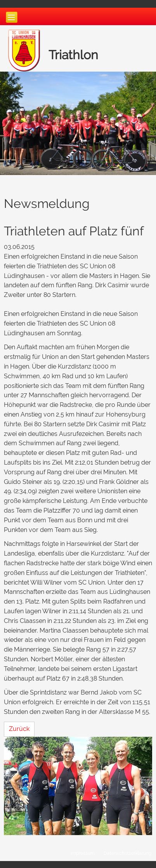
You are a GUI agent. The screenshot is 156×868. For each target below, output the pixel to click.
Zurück (19, 729)
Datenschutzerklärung (127, 853)
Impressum (83, 853)
